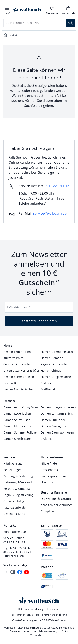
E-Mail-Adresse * (19, 307)
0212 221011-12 (57, 186)
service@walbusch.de (50, 213)
